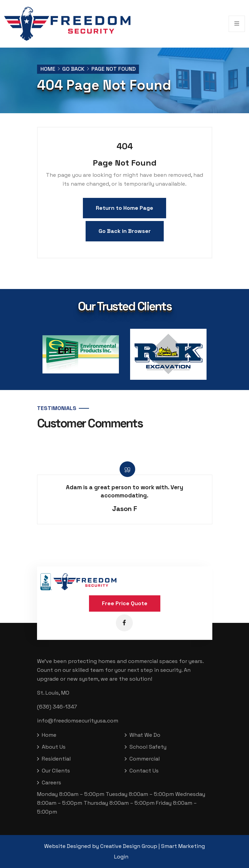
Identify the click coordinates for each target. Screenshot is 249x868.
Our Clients (56, 771)
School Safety (148, 747)
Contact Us (144, 771)
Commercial (145, 759)
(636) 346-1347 (57, 707)
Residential (56, 759)
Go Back (73, 69)
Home (48, 69)
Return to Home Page (125, 208)
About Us (54, 747)
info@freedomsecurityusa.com (78, 721)
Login (121, 857)
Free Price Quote (125, 603)
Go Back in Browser (125, 231)
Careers (51, 782)
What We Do (145, 735)
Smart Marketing (183, 846)
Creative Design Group (129, 846)
